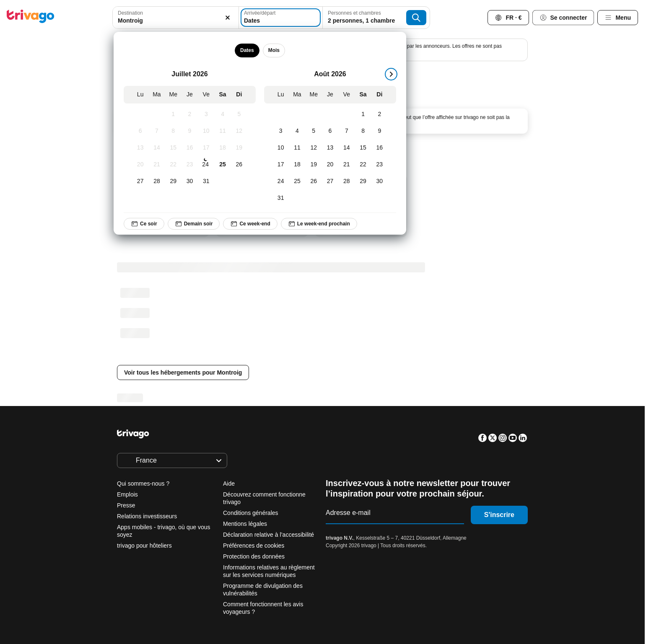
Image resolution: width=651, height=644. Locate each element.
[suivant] (391, 74)
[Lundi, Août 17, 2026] (281, 165)
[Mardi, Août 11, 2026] (297, 148)
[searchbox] (176, 21)
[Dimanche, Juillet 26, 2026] (239, 165)
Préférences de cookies (254, 546)
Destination (130, 13)
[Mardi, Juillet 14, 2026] (157, 148)
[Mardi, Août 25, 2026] (297, 181)
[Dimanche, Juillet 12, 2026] (239, 131)
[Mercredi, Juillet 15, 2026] (173, 148)
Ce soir (144, 224)
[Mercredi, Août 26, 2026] (313, 181)
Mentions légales (245, 524)
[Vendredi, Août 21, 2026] (346, 165)
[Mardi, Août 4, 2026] (297, 131)
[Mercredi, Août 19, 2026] (313, 165)
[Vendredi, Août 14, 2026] (346, 148)
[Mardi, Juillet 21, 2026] (157, 165)
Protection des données (254, 556)
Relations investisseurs (147, 516)
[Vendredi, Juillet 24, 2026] (205, 165)
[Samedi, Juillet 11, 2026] (222, 131)
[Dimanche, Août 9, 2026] (379, 131)
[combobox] (176, 18)
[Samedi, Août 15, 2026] (363, 148)
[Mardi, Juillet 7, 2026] (157, 131)
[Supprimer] (228, 18)
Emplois (127, 494)
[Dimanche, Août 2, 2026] (379, 114)
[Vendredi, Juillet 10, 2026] (206, 131)
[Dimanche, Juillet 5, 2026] (239, 114)
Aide (229, 484)
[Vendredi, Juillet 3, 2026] (206, 114)
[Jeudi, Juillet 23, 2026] (190, 165)
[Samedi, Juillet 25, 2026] (222, 165)
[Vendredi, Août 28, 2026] (346, 181)
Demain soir (193, 224)
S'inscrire (499, 515)
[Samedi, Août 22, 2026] (363, 165)
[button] (176, 18)
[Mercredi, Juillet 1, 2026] (173, 114)
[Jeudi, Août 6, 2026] (330, 131)
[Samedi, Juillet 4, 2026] (222, 114)
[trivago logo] (31, 18)
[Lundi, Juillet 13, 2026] (140, 148)
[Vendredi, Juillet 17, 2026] (206, 148)
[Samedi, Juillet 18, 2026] (222, 148)
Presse (126, 505)
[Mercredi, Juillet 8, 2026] (173, 131)
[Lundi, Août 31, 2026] (281, 198)
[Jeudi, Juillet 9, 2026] (190, 131)
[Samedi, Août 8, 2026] (363, 131)
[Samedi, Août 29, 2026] (363, 181)
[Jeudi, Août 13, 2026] (330, 148)
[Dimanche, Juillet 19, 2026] (239, 148)
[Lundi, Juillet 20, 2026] (140, 165)
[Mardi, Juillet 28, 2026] (157, 181)
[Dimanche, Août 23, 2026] (379, 165)
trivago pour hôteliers (144, 546)
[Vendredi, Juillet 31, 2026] (206, 181)
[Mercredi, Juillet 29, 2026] (173, 181)
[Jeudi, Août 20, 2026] (330, 165)
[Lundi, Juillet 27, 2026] (140, 181)
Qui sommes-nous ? (143, 484)
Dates (247, 50)
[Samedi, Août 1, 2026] (363, 114)
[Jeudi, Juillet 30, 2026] (190, 181)
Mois (274, 50)
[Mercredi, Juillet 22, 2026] (173, 165)
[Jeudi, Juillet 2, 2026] (190, 114)
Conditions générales (251, 513)
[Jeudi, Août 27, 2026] (330, 181)
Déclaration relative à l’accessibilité (268, 535)
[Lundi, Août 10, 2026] (281, 148)
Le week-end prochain (319, 224)
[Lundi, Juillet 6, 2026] (140, 131)
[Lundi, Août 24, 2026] (281, 181)
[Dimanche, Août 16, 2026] (379, 148)
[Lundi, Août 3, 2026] (281, 131)
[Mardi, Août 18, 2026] (297, 165)
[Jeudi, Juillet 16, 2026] (190, 148)
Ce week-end (250, 224)
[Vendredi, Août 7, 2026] (346, 131)
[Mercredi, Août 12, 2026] (313, 148)
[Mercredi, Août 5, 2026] (313, 131)
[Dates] (281, 18)
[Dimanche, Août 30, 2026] (379, 181)
